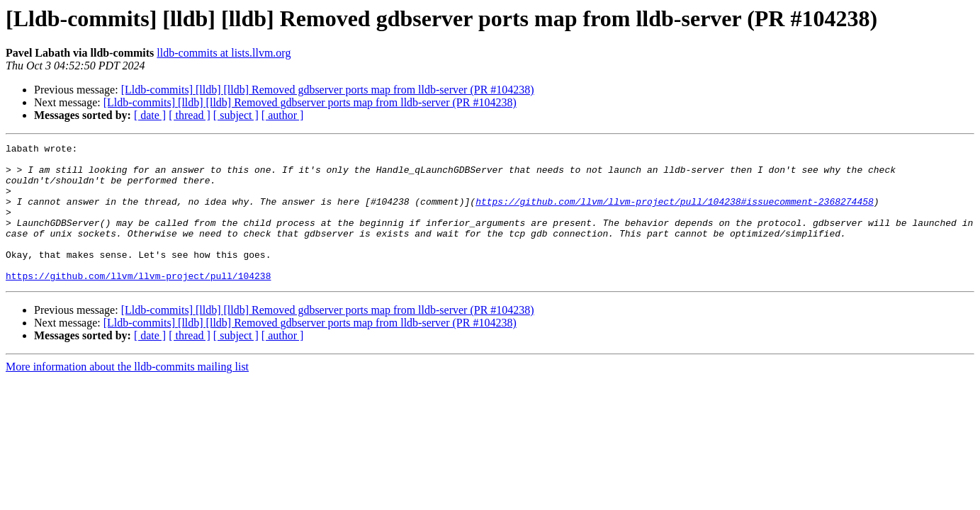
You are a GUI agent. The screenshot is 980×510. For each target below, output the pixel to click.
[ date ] (150, 115)
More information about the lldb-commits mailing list (127, 394)
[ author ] (283, 115)
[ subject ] (236, 115)
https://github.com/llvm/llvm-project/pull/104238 (138, 303)
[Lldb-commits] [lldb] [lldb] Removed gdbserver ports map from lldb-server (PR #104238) (328, 90)
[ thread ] (190, 115)
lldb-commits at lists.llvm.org (224, 53)
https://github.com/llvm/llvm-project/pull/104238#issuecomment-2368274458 (675, 214)
